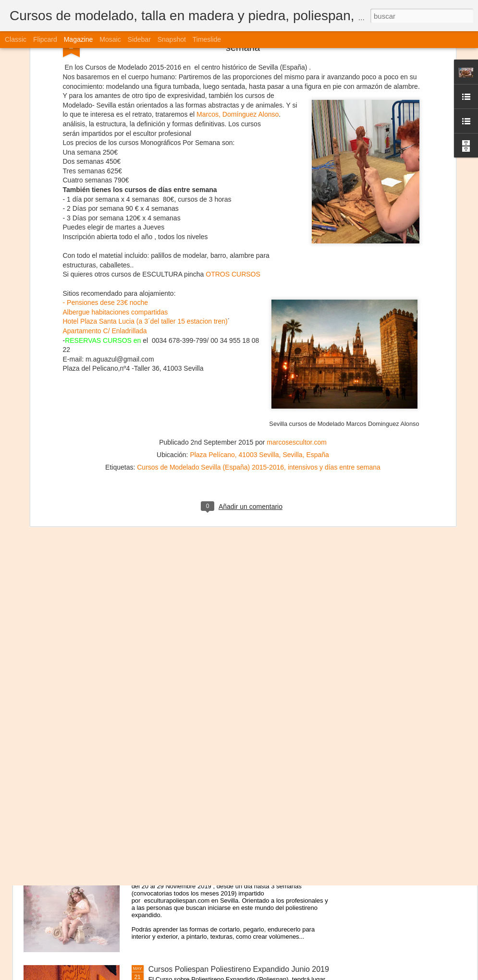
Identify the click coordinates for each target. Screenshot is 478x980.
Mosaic (110, 39)
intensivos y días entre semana (334, 342)
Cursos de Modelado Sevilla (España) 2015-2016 (210, 342)
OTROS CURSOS (233, 149)
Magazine (79, 39)
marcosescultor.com (296, 317)
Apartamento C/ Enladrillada (105, 205)
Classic (16, 39)
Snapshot (172, 39)
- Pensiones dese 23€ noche (105, 177)
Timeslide (207, 39)
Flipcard (45, 39)
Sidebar (139, 39)
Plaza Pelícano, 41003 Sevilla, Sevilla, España (259, 329)
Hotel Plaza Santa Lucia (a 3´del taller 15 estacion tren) (145, 196)
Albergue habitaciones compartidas (116, 186)
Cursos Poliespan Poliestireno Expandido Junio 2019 (239, 969)
